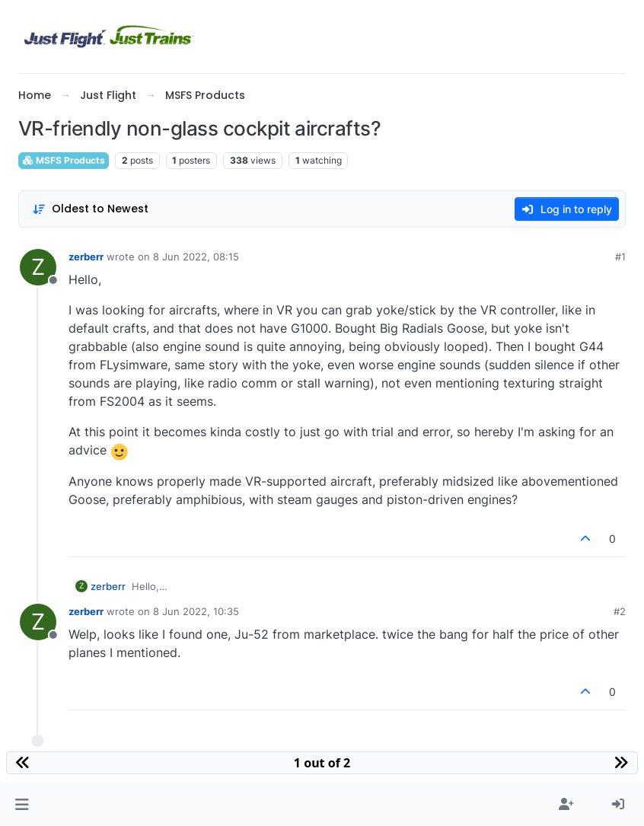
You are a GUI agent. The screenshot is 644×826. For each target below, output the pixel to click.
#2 (620, 611)
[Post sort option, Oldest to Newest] (90, 209)
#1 (620, 257)
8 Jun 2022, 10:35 (196, 611)
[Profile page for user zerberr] (38, 267)
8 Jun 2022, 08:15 (196, 257)
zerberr (86, 257)
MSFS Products (64, 160)
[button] (22, 805)
